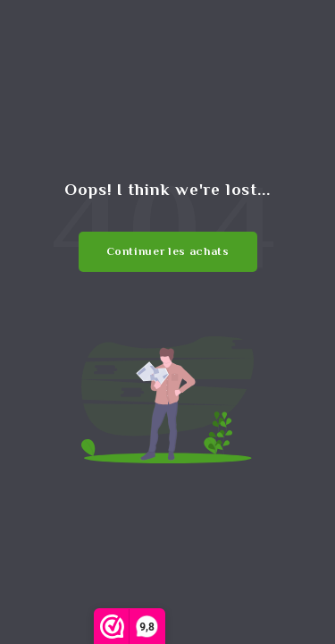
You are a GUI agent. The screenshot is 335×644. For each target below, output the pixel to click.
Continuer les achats (168, 251)
